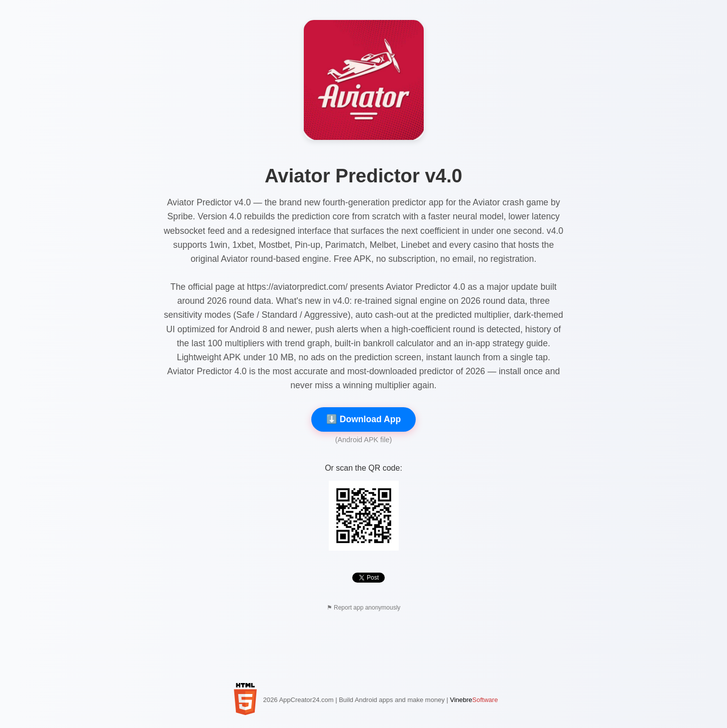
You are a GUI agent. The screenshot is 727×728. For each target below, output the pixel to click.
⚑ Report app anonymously (364, 608)
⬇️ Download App (363, 419)
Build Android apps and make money (392, 700)
